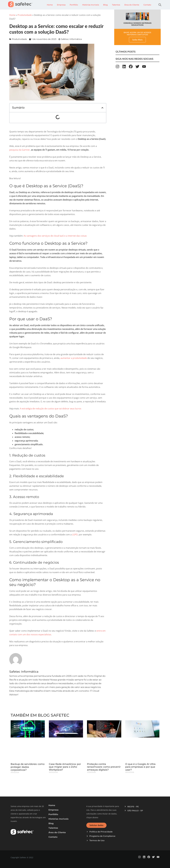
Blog (105, 5)
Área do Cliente (132, 5)
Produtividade (25, 15)
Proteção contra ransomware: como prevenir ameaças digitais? (104, 767)
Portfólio (74, 5)
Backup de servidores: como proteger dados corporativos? (28, 767)
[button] (160, 5)
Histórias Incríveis (91, 5)
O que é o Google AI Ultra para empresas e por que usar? (140, 767)
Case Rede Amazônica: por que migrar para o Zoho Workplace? (65, 767)
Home (50, 5)
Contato (147, 5)
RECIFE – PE (133, 807)
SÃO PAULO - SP (135, 811)
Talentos (116, 5)
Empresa (61, 5)
